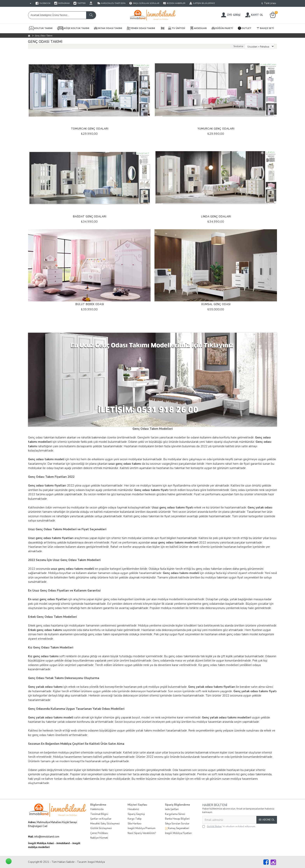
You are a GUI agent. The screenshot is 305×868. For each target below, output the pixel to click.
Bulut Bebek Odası (90, 304)
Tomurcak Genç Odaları (90, 129)
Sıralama (238, 46)
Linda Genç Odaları (216, 217)
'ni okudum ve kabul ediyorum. (229, 826)
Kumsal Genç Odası (216, 304)
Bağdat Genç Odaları (90, 217)
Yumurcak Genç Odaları (216, 129)
